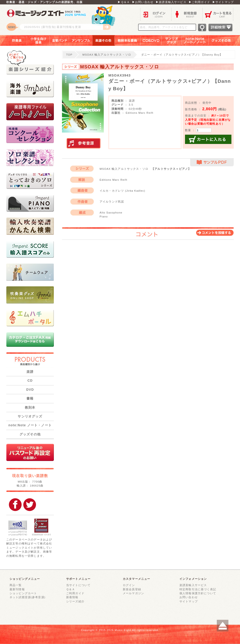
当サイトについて (78, 585)
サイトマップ (189, 601)
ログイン (156, 14)
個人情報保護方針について (198, 593)
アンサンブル (81, 40)
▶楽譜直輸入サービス (171, 2)
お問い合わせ (189, 597)
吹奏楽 (13, 40)
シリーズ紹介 (75, 601)
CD (30, 380)
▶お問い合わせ (143, 2)
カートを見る (218, 14)
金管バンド (59, 40)
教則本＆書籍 (128, 40)
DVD (30, 390)
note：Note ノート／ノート (195, 40)
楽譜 (30, 372)
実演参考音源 (84, 143)
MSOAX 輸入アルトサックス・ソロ (107, 55)
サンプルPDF (212, 162)
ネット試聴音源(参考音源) (28, 597)
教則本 (30, 407)
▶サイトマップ (223, 2)
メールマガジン (133, 593)
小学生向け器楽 (38, 40)
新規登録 (187, 14)
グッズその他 (224, 40)
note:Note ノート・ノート (30, 425)
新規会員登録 (132, 589)
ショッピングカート (23, 593)
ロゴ (64, 20)
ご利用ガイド (75, 593)
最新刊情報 (17, 589)
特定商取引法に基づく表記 (198, 589)
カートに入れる (208, 139)
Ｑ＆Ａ (71, 589)
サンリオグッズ (172, 40)
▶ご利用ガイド (199, 2)
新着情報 (72, 597)
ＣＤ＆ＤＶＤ (151, 40)
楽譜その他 (104, 40)
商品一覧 (16, 585)
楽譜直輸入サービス (193, 585)
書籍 (30, 398)
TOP (69, 55)
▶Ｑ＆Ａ (124, 2)
